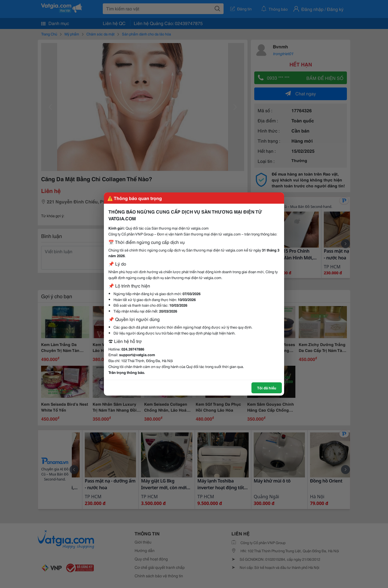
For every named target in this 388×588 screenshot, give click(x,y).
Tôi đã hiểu (267, 388)
